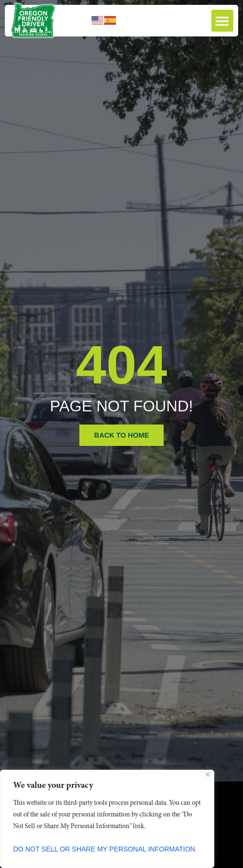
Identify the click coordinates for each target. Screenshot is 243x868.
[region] (107, 819)
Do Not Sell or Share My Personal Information (104, 849)
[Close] (208, 774)
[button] (222, 21)
